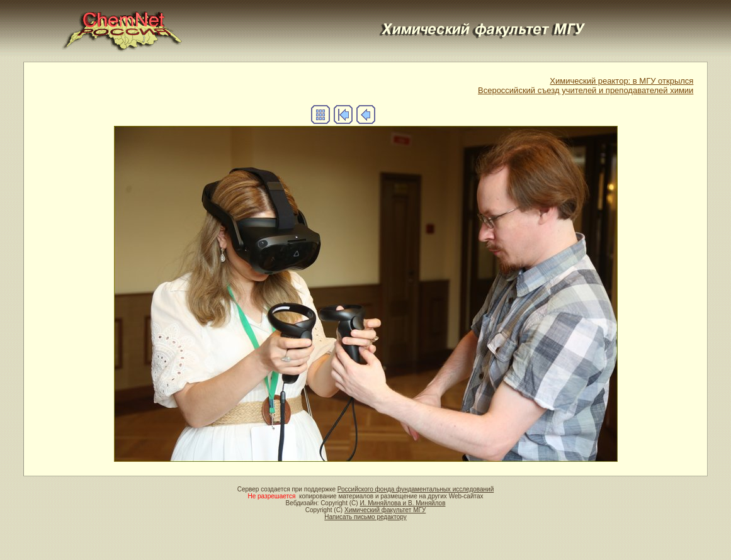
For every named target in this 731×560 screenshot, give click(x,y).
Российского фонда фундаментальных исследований (416, 489)
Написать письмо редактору (365, 517)
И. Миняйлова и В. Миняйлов (402, 503)
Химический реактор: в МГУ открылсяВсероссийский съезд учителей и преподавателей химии (586, 86)
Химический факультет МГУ (385, 510)
